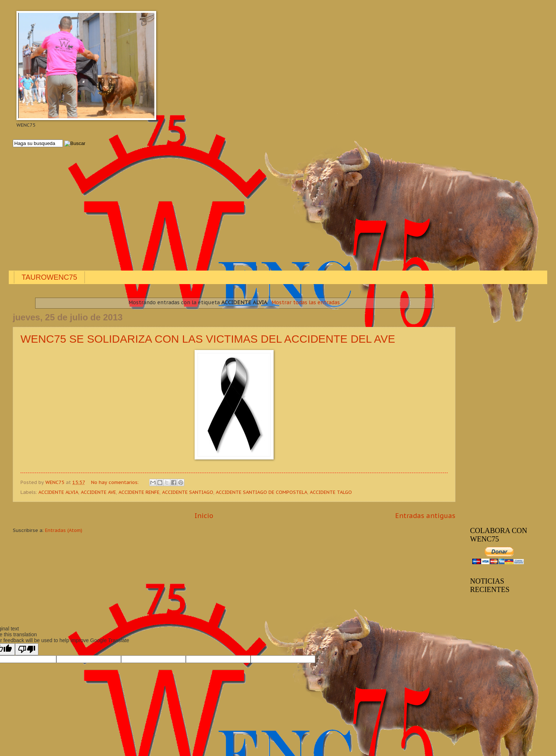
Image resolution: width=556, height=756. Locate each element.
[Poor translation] (27, 649)
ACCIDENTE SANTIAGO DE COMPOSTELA (262, 492)
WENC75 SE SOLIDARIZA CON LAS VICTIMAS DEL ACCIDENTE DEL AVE (208, 339)
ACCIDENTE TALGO (331, 492)
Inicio (204, 516)
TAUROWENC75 (49, 277)
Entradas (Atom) (64, 530)
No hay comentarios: (116, 482)
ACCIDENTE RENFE (139, 492)
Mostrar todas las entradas (306, 302)
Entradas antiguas (425, 516)
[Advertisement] (232, 209)
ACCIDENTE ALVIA (58, 492)
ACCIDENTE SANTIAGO (188, 492)
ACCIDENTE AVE (98, 492)
